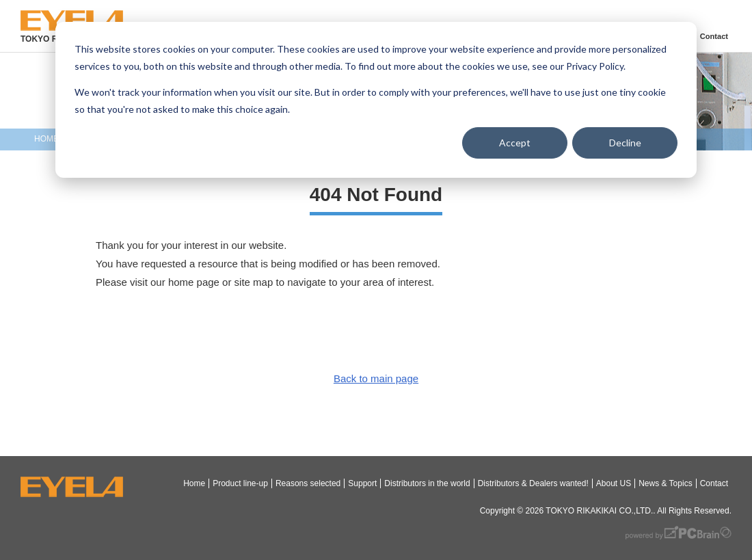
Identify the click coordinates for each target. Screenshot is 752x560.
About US (614, 483)
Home (194, 483)
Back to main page (376, 378)
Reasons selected (308, 483)
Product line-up (240, 483)
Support (362, 483)
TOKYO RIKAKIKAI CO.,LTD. (599, 511)
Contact (714, 36)
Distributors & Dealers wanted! (533, 483)
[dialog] (376, 100)
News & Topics (665, 483)
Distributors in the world (427, 483)
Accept (515, 143)
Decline (625, 143)
